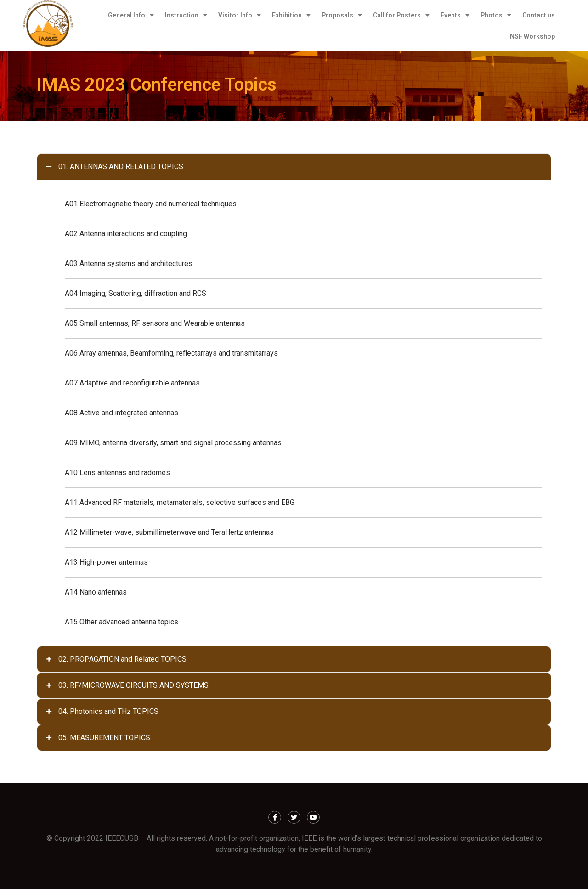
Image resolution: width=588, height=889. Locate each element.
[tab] (294, 167)
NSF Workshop (532, 36)
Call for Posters (401, 15)
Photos (496, 15)
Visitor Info (240, 15)
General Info (131, 15)
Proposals (342, 15)
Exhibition (291, 15)
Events (455, 15)
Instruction (186, 15)
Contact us (539, 15)
